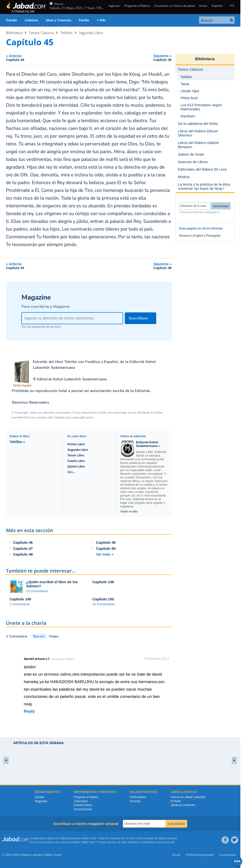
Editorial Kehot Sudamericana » (148, 444)
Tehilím (66, 33)
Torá (124, 842)
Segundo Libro (91, 33)
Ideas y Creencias (58, 20)
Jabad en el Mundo (183, 805)
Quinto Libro (76, 467)
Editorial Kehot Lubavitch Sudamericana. (72, 379)
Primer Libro (76, 444)
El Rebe (176, 801)
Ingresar (114, 6)
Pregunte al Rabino (137, 6)
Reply (30, 711)
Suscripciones (83, 809)
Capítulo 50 (106, 548)
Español (217, 6)
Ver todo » (105, 554)
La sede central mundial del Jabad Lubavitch (151, 838)
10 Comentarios (104, 604)
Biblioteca (14, 33)
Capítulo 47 (23, 548)
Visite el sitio (129, 511)
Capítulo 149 (20, 599)
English (198, 236)
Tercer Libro (76, 455)
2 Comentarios (20, 604)
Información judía (153, 842)
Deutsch (185, 236)
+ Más (101, 20)
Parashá (135, 801)
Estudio (11, 20)
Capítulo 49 (106, 542)
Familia (84, 20)
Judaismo (134, 842)
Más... (71, 472)
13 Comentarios (37, 591)
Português (213, 236)
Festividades (138, 797)
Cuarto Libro (76, 461)
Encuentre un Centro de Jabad (175, 6)
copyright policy (83, 417)
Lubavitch (74, 838)
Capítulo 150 (103, 599)
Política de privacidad (200, 855)
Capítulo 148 (103, 582)
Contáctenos (227, 855)
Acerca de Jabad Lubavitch (188, 797)
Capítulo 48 (23, 554)
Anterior (46, 58)
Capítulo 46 (23, 542)
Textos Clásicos (41, 33)
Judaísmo (31, 20)
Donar (203, 6)
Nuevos (39, 636)
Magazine (41, 801)
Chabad (63, 838)
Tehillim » (17, 442)
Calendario (81, 801)
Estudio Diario (83, 805)
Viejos (54, 636)
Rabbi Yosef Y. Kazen (94, 842)
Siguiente (131, 58)
